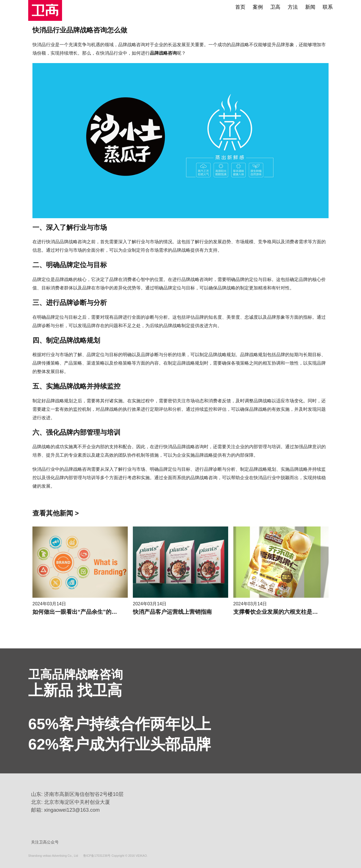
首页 (240, 7)
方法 (293, 7)
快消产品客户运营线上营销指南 (172, 612)
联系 (328, 7)
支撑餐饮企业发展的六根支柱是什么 (278, 612)
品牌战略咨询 (163, 53)
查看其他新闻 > (56, 513)
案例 (258, 7)
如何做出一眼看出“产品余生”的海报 (78, 612)
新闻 (310, 7)
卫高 (275, 7)
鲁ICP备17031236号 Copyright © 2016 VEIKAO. (115, 855)
